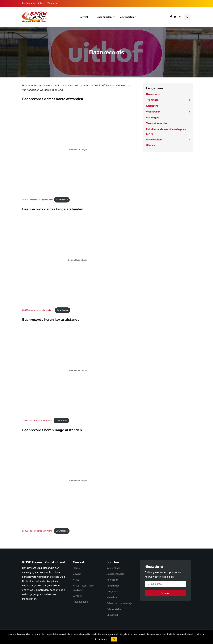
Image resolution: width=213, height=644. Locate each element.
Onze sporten (104, 17)
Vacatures (52, 3)
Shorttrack (112, 615)
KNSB (76, 580)
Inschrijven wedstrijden (33, 3)
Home (76, 568)
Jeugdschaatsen (116, 574)
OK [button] (114, 639)
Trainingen (152, 100)
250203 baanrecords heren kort (37, 420)
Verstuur (166, 593)
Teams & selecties (157, 123)
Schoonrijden (114, 609)
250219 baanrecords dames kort (37, 200)
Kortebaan (112, 580)
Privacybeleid (80, 602)
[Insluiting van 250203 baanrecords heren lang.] (78, 481)
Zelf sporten (127, 17)
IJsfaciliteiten (154, 140)
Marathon (112, 597)
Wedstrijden (153, 112)
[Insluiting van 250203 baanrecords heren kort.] (78, 370)
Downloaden (62, 200)
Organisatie (153, 94)
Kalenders (152, 106)
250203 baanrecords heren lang (37, 531)
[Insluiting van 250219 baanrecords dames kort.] (78, 150)
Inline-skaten (114, 568)
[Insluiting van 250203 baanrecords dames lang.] (78, 260)
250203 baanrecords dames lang (38, 310)
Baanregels (153, 118)
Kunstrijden (113, 586)
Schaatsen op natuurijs (119, 603)
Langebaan (113, 591)
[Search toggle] (188, 17)
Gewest (84, 17)
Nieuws (150, 145)
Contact (77, 596)
